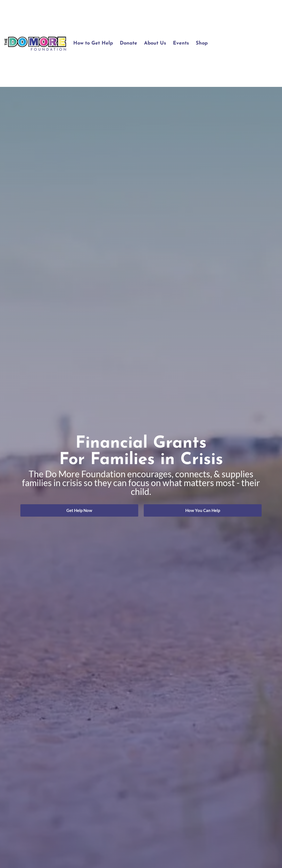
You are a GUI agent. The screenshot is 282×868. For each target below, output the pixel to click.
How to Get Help (93, 43)
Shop (202, 43)
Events (181, 43)
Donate (128, 43)
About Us (155, 43)
